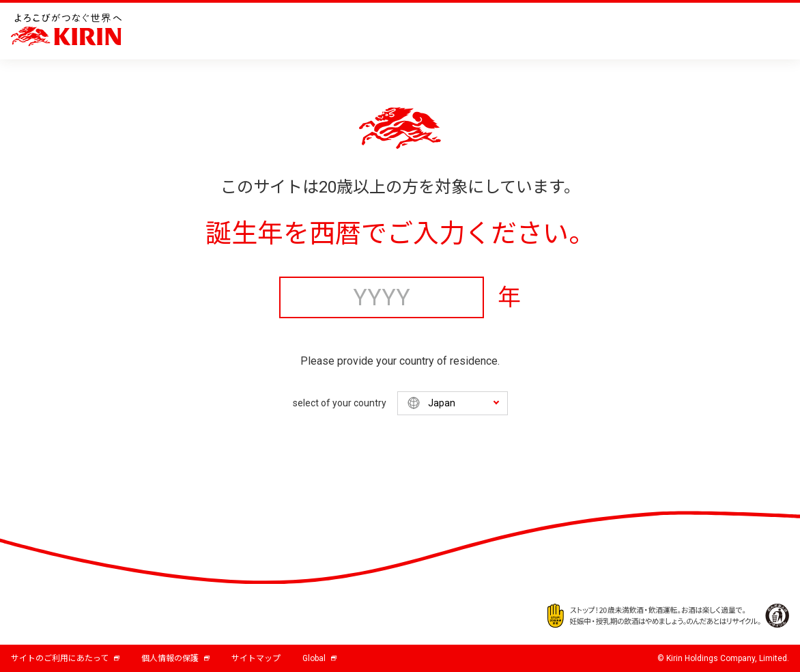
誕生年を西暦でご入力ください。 (400, 234)
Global (319, 658)
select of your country (340, 403)
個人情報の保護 (175, 658)
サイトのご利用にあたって (65, 658)
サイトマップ (256, 658)
